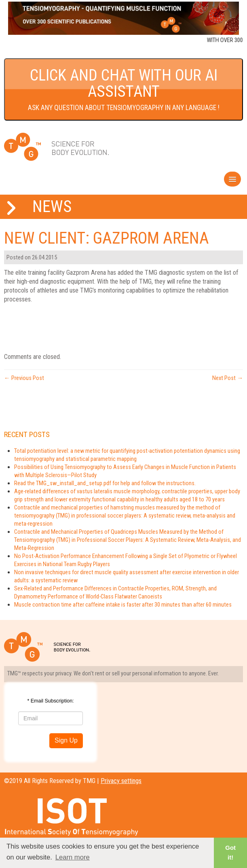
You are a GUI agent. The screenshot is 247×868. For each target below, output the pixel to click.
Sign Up (66, 740)
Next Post (228, 378)
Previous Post (24, 378)
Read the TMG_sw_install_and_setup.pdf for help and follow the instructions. (105, 483)
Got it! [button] (230, 852)
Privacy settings (121, 781)
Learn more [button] (73, 857)
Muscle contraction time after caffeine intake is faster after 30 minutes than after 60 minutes (123, 605)
